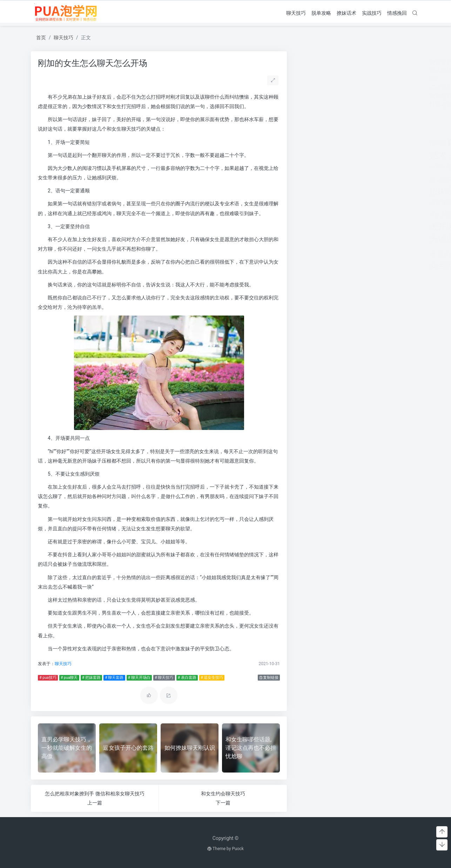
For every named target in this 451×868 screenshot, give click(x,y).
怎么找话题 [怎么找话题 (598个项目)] (331, 166)
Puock (238, 849)
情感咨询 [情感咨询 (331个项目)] (385, 167)
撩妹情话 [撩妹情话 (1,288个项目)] (344, 202)
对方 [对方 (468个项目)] (310, 166)
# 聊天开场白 (137, 678)
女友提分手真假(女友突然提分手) (341, 62)
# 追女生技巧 (210, 678)
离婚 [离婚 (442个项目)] (305, 215)
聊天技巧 (296, 13)
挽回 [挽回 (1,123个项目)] (338, 191)
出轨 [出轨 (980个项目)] (325, 156)
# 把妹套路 (90, 678)
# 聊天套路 (113, 678)
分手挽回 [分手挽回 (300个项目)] (350, 157)
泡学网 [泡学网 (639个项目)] (400, 203)
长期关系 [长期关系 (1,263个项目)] (345, 266)
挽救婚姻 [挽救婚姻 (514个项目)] (385, 192)
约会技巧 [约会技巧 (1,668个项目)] (327, 214)
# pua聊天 (68, 678)
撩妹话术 (346, 13)
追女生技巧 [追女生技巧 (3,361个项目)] (374, 253)
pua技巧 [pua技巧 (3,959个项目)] (336, 141)
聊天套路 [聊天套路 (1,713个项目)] (385, 214)
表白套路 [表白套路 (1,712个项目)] (372, 239)
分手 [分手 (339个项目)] (337, 157)
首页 (41, 38)
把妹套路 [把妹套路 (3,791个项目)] (386, 178)
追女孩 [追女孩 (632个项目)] (340, 254)
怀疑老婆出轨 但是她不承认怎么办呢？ (348, 104)
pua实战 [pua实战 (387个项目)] (308, 143)
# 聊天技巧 (163, 678)
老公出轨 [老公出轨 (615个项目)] (356, 215)
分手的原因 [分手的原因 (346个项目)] (370, 157)
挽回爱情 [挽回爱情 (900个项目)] (359, 192)
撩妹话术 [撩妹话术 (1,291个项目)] (375, 202)
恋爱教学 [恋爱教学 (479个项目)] (356, 166)
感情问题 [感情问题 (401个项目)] (355, 180)
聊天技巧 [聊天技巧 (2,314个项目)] (351, 227)
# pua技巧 (46, 678)
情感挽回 (397, 13)
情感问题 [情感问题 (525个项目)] (317, 180)
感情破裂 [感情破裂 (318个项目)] (337, 180)
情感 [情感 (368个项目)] (371, 167)
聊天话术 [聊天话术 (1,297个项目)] (385, 227)
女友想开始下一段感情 (328, 96)
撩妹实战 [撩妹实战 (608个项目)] (317, 203)
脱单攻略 (321, 13)
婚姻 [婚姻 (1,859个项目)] (390, 155)
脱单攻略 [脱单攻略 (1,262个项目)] (340, 239)
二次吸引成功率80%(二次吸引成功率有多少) (355, 88)
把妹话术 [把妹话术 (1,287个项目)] (315, 191)
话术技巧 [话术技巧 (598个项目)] (319, 254)
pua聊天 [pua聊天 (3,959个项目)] (375, 141)
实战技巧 (372, 13)
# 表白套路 (185, 678)
